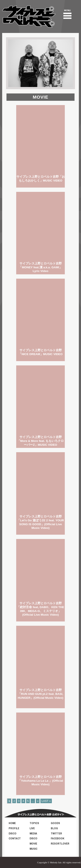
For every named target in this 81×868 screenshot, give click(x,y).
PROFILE (14, 828)
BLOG (54, 828)
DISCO (13, 833)
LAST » (46, 801)
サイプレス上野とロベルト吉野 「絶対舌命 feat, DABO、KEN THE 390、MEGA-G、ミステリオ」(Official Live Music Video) (40, 609)
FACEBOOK (58, 838)
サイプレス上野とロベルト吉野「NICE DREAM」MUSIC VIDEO (41, 352)
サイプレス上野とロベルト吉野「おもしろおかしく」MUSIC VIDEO (41, 179)
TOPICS (34, 823)
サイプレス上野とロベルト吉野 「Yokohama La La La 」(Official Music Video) (40, 781)
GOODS (55, 823)
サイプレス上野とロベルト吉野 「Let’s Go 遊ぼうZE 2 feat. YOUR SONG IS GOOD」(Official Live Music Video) (40, 522)
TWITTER (56, 833)
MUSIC (33, 849)
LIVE (32, 828)
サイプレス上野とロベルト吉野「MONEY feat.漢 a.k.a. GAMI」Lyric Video (40, 267)
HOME (12, 823)
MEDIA (33, 833)
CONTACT (15, 838)
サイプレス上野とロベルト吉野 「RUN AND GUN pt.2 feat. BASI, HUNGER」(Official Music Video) (40, 694)
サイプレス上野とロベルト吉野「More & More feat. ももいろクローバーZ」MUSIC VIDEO (41, 441)
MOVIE (33, 844)
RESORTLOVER (60, 844)
